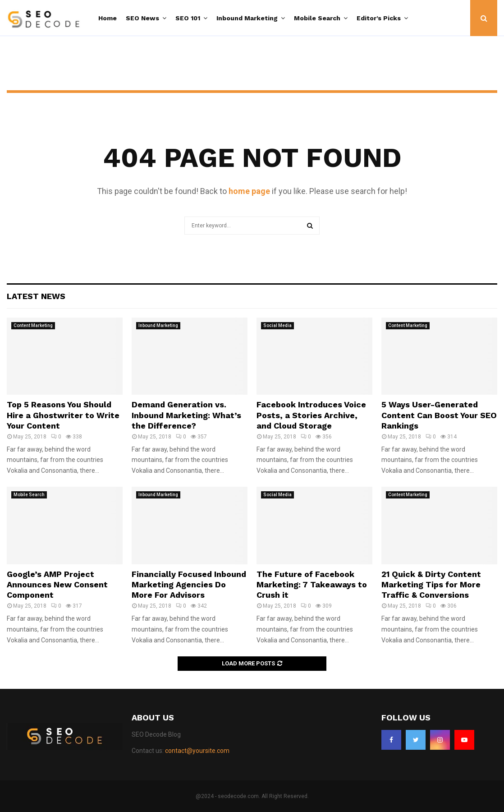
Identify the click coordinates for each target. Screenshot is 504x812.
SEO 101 (188, 18)
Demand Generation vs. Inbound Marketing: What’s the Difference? (186, 415)
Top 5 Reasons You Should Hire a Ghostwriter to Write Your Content (63, 415)
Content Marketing (33, 325)
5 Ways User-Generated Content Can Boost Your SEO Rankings (439, 415)
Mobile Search (317, 18)
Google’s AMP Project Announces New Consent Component (57, 585)
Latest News (36, 296)
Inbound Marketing (247, 18)
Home (108, 18)
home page (249, 191)
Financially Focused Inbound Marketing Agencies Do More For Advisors (189, 585)
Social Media (277, 325)
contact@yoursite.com (197, 751)
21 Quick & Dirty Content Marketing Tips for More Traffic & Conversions (431, 585)
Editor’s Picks (379, 18)
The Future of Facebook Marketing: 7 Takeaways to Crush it (312, 585)
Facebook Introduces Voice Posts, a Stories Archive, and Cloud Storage (311, 415)
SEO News (142, 18)
